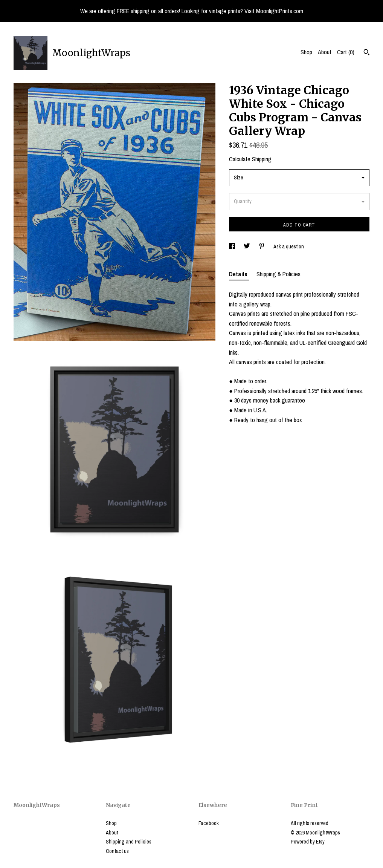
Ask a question (289, 246)
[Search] (367, 53)
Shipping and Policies (129, 842)
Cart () (346, 52)
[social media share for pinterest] (262, 246)
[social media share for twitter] (247, 246)
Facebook (209, 823)
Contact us (117, 851)
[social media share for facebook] (233, 246)
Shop (306, 52)
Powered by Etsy (308, 842)
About (325, 52)
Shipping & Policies (278, 274)
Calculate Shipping (250, 159)
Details (239, 274)
